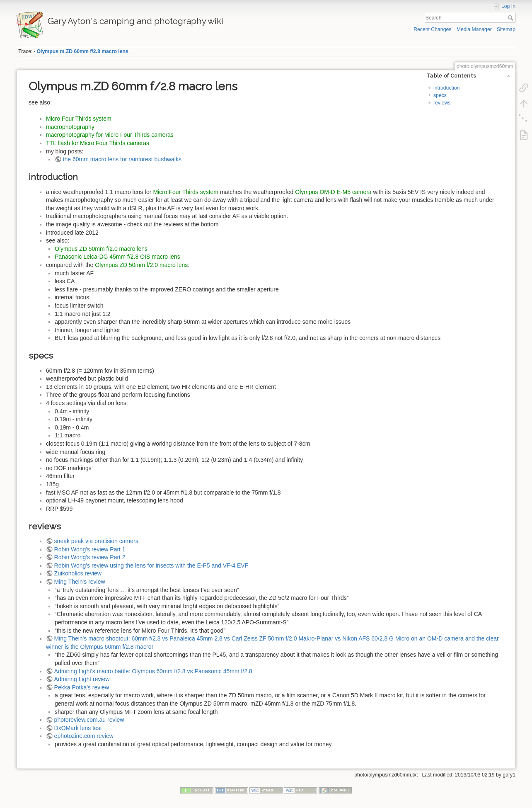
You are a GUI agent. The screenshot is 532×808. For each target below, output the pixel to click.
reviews (442, 103)
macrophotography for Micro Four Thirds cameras (110, 135)
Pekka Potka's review (82, 687)
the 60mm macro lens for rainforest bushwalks (122, 159)
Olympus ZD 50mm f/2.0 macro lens (101, 249)
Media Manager (474, 29)
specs (440, 95)
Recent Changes (432, 29)
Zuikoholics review (78, 573)
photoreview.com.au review (89, 720)
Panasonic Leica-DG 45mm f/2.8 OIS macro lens (117, 257)
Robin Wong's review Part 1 (90, 549)
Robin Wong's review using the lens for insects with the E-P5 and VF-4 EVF (151, 565)
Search (511, 18)
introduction (446, 88)
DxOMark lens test (78, 728)
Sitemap (506, 29)
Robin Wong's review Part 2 (90, 557)
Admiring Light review (82, 679)
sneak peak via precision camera (97, 541)
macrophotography (70, 127)
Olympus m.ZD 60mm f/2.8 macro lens (83, 51)
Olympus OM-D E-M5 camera (333, 192)
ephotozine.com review (84, 736)
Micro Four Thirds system (79, 119)
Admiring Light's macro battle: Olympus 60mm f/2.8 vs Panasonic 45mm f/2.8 (153, 671)
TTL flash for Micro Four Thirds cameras (98, 143)
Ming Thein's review (80, 582)
